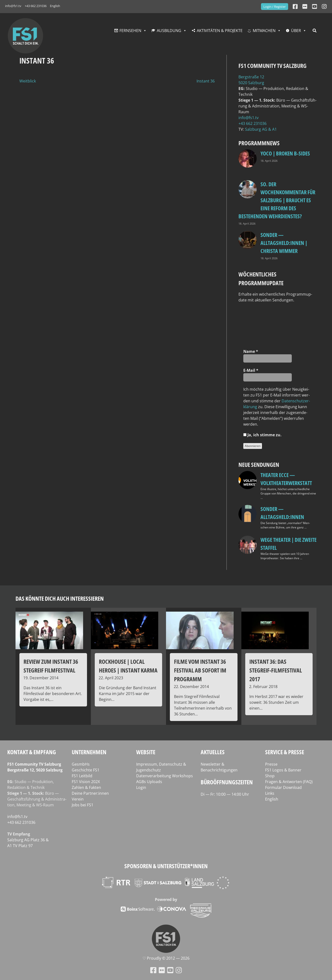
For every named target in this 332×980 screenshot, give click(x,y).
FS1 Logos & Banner (283, 770)
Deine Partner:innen (90, 793)
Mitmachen (264, 31)
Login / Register (275, 7)
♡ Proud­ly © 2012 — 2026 (166, 958)
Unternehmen (89, 752)
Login (141, 787)
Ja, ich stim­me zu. (262, 435)
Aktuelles (213, 752)
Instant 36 (206, 81)
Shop (270, 776)
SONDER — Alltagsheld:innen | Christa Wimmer (284, 243)
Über (296, 31)
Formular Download (283, 787)
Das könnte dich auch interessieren (60, 598)
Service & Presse (285, 752)
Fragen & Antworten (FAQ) (289, 782)
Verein (78, 799)
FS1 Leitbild (82, 776)
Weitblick (28, 81)
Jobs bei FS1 (83, 805)
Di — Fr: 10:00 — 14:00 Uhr (225, 794)
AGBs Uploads (149, 782)
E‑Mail (251, 370)
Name (251, 351)
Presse (271, 764)
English (55, 6)
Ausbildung (169, 31)
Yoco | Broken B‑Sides (285, 153)
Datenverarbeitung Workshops (165, 776)
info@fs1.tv (13, 6)
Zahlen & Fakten (86, 787)
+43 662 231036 (36, 6)
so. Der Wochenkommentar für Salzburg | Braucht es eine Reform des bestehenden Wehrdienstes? (277, 200)
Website (146, 752)
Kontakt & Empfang (32, 752)
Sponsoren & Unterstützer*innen (166, 866)
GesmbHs (81, 764)
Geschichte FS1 (86, 770)
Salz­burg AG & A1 (261, 129)
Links (270, 793)
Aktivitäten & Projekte (220, 31)
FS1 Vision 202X (86, 782)
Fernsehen (130, 31)
